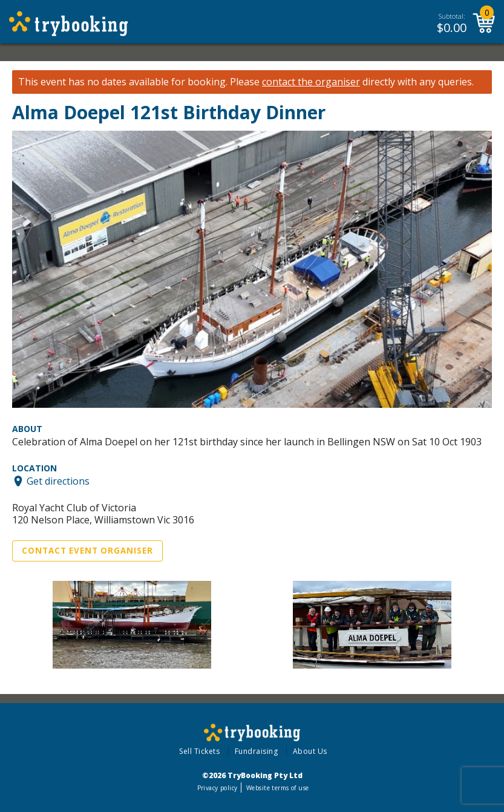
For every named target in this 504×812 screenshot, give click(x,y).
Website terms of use (277, 788)
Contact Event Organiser (87, 551)
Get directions (58, 481)
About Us (310, 751)
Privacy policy (218, 788)
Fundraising (257, 751)
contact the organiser (311, 82)
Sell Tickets (199, 751)
